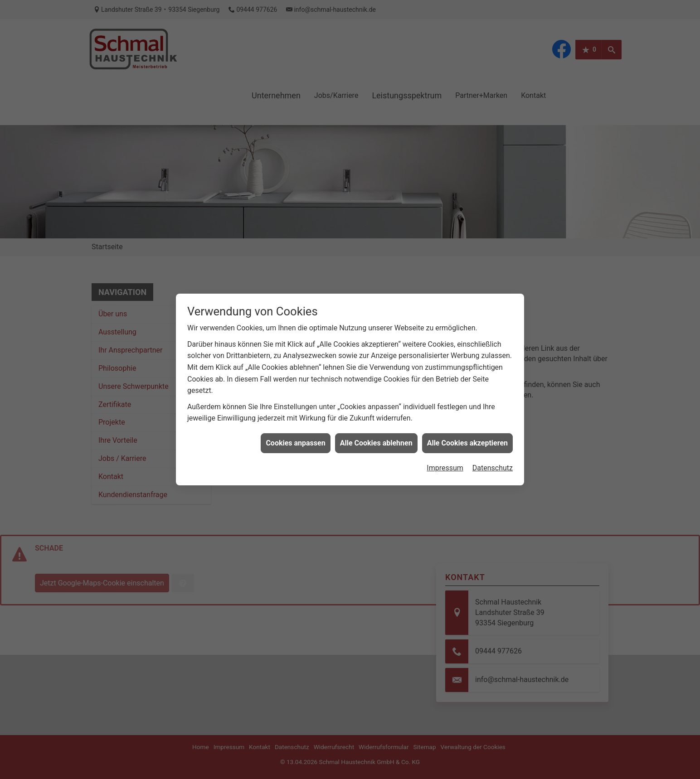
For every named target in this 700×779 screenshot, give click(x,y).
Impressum (445, 459)
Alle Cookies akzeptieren (467, 434)
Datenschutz (493, 459)
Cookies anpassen (295, 434)
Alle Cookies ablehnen (376, 434)
